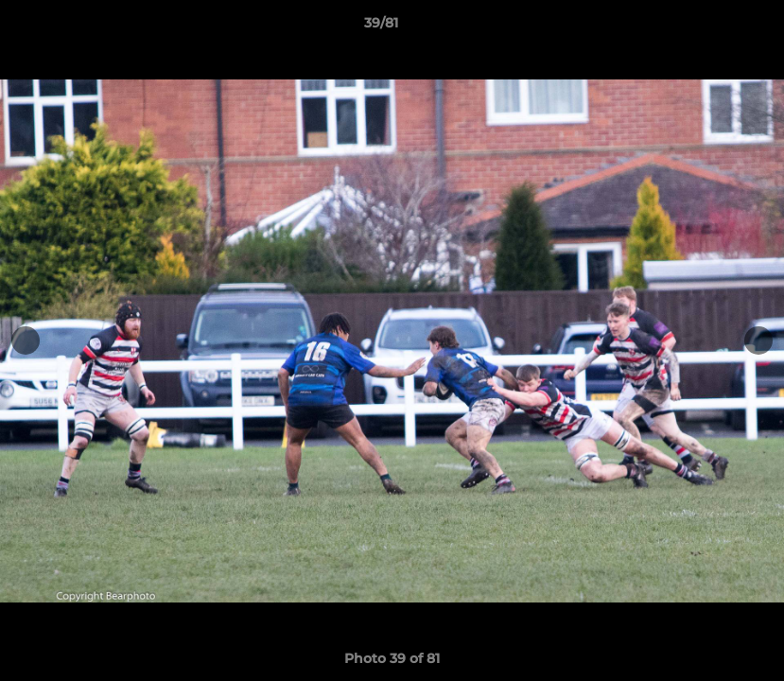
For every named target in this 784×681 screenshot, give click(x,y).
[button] (705, 27)
